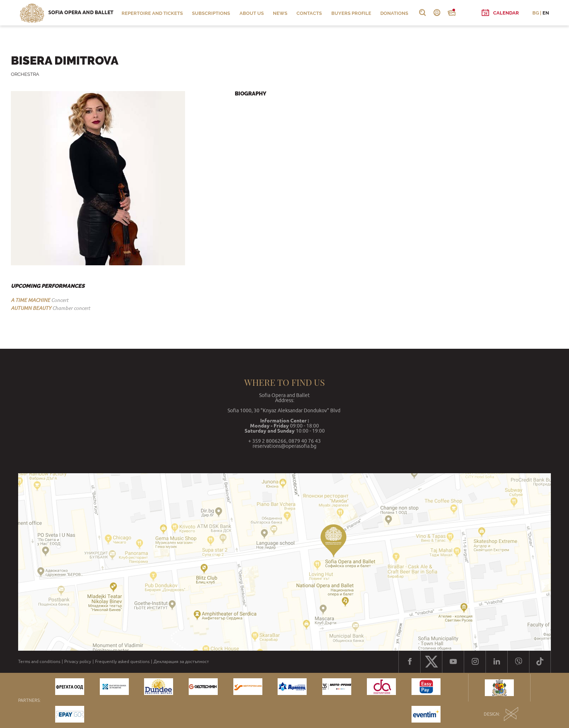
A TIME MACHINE (30, 300)
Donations (394, 13)
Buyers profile (351, 13)
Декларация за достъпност (181, 662)
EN (546, 13)
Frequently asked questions (122, 662)
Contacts (309, 13)
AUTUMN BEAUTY (31, 308)
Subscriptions (211, 13)
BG (536, 13)
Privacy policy (78, 662)
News (280, 13)
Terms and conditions (39, 662)
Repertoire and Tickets (152, 13)
